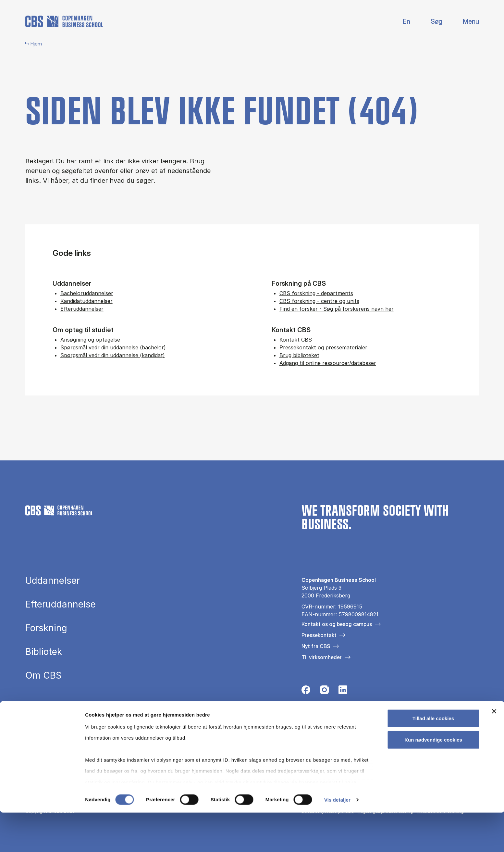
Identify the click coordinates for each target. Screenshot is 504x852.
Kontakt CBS (296, 340)
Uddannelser (53, 581)
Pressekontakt (319, 635)
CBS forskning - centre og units (319, 301)
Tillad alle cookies (433, 758)
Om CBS (43, 675)
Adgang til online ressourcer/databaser (328, 363)
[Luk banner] (494, 751)
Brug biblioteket (299, 355)
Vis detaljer (337, 839)
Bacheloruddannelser (87, 293)
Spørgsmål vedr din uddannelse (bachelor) (113, 347)
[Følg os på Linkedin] (343, 692)
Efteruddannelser (82, 309)
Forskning (46, 628)
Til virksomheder (322, 657)
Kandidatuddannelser (86, 301)
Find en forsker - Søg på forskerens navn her (337, 309)
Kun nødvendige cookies (433, 779)
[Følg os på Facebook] (306, 692)
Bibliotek (44, 652)
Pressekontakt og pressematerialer (323, 347)
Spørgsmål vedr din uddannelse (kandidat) (113, 355)
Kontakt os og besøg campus (337, 624)
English (401, 22)
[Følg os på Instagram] (324, 692)
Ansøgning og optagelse (90, 340)
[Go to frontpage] (64, 21)
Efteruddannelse (61, 604)
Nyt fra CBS (316, 646)
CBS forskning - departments (316, 293)
